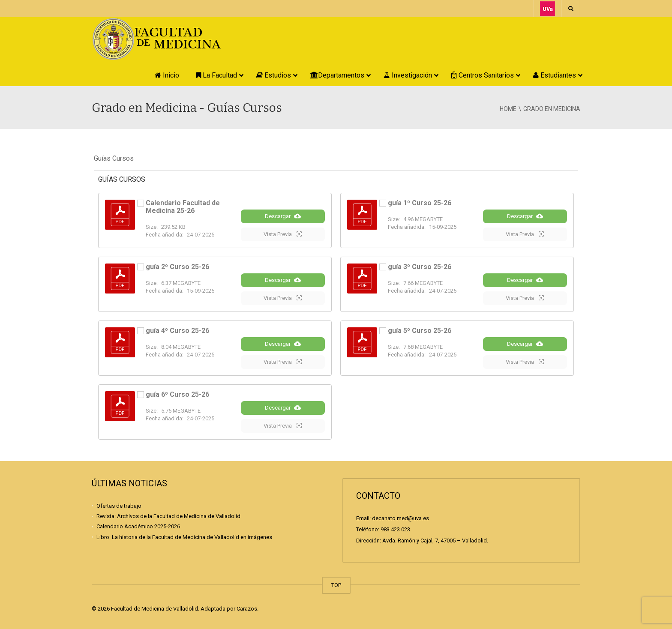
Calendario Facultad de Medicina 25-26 (183, 207)
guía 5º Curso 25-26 (420, 331)
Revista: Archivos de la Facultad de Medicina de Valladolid (168, 516)
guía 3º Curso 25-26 (420, 267)
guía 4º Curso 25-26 (177, 331)
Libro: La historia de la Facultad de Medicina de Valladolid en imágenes (184, 537)
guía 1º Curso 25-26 (420, 203)
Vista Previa (283, 234)
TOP (336, 585)
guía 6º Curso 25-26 (177, 394)
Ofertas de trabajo (119, 506)
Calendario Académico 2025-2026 (138, 526)
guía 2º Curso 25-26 (177, 267)
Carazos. (247, 609)
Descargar (283, 216)
